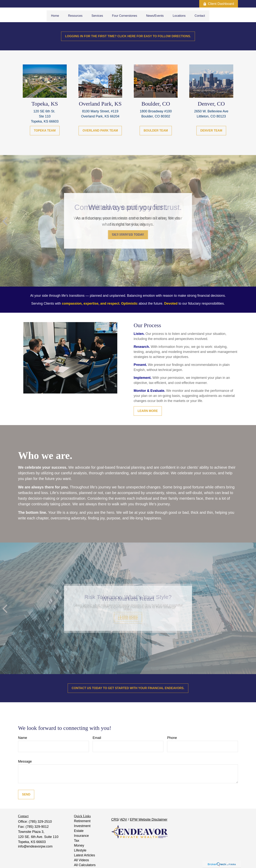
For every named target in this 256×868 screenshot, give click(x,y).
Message (25, 761)
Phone (172, 738)
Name (23, 738)
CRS (115, 820)
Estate (79, 831)
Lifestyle (80, 850)
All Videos (82, 860)
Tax (77, 841)
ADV (124, 820)
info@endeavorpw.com (35, 846)
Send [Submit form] (26, 794)
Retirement (82, 821)
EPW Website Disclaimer (149, 820)
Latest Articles (85, 855)
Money (79, 845)
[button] (55, 16)
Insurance (81, 836)
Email (97, 738)
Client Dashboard (219, 4)
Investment (82, 826)
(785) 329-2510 (40, 822)
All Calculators (85, 865)
